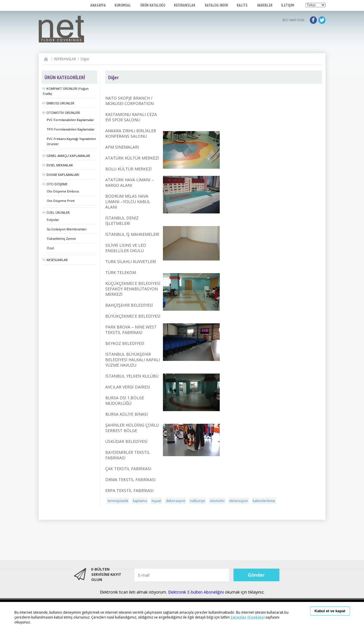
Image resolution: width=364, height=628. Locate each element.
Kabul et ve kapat (330, 611)
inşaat (156, 501)
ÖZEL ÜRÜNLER (56, 212)
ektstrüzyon (239, 501)
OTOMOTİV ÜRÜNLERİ (61, 113)
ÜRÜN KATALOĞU (153, 5)
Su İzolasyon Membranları (67, 229)
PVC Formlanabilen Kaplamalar (70, 120)
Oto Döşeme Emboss (63, 191)
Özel (50, 248)
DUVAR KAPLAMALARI (61, 175)
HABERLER (265, 5)
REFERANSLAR (185, 5)
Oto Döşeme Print (61, 201)
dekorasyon (176, 501)
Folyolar (53, 220)
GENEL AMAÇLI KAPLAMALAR (66, 156)
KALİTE (243, 5)
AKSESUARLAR (55, 260)
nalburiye (197, 501)
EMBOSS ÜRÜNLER (58, 103)
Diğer (85, 59)
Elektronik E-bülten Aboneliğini (196, 592)
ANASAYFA (98, 5)
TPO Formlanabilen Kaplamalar (71, 129)
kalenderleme (264, 501)
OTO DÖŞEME (55, 184)
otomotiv (217, 501)
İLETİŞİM (288, 5)
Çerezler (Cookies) (248, 617)
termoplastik (118, 501)
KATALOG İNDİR (216, 5)
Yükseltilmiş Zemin (61, 239)
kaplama (140, 501)
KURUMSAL (123, 5)
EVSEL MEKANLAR (58, 165)
